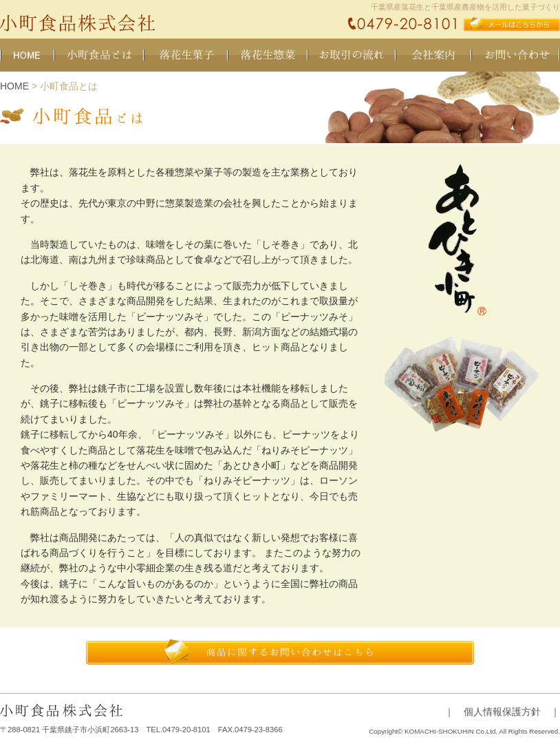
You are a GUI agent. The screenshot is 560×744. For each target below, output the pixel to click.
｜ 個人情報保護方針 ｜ (502, 712)
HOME (14, 86)
